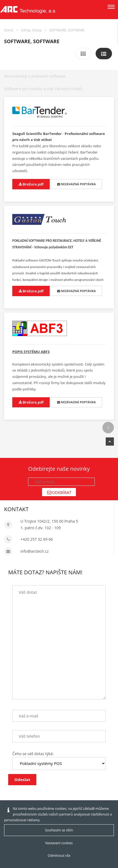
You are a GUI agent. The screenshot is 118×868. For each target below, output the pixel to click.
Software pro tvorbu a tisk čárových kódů (43, 89)
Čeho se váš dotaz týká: (33, 754)
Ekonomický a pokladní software (35, 76)
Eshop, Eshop (32, 30)
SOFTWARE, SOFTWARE (67, 30)
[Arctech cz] (28, 10)
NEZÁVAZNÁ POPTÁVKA (76, 184)
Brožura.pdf (31, 184)
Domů (9, 30)
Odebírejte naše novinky (59, 469)
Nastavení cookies (59, 843)
